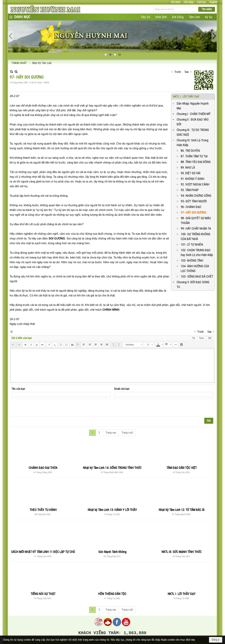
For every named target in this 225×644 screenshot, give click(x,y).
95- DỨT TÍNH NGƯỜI (194, 201)
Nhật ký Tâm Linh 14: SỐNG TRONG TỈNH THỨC (112, 468)
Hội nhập (189, 2)
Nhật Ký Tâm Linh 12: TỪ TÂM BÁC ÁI (182, 510)
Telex (202, 338)
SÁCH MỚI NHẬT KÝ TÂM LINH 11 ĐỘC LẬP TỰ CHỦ (43, 552)
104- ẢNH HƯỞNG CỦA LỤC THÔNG (195, 268)
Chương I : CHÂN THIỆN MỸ (194, 114)
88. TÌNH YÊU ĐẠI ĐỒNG (196, 162)
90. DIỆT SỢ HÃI (191, 173)
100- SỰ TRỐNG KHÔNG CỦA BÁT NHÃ (195, 236)
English (213, 2)
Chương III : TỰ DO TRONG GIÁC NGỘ (193, 132)
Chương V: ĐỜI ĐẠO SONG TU (193, 284)
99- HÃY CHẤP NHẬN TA (196, 228)
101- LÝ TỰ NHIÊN (192, 244)
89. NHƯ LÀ (188, 167)
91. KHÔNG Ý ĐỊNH (192, 179)
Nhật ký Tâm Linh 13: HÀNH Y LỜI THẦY (112, 510)
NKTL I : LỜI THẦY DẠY (186, 97)
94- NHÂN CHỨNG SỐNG (196, 196)
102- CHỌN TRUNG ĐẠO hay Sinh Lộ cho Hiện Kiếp (197, 252)
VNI (210, 338)
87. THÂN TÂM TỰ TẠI (194, 156)
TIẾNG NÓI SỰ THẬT (43, 594)
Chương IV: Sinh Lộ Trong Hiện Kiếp (192, 143)
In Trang (11, 331)
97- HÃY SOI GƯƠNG (193, 212)
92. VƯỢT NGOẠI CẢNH (195, 184)
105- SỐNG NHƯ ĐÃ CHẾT (197, 276)
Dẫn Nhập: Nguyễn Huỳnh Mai (193, 106)
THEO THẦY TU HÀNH (43, 510)
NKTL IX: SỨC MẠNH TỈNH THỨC (182, 552)
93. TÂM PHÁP (190, 190)
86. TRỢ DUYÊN (190, 151)
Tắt (194, 338)
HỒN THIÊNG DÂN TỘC (112, 594)
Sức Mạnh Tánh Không (112, 552)
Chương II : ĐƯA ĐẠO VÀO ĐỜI (193, 122)
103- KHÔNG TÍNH (192, 260)
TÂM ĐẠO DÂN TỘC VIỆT (182, 468)
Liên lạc (202, 2)
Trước (178, 72)
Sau (187, 72)
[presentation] (38, 408)
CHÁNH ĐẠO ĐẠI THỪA (43, 468)
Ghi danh (176, 2)
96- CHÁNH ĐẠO (191, 207)
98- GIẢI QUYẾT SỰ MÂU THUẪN (196, 220)
